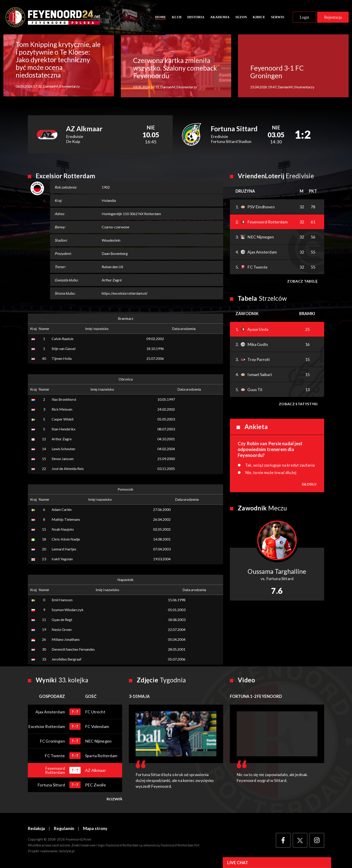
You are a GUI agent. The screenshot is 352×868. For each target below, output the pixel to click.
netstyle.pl (67, 852)
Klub (177, 17)
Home (161, 17)
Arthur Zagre (62, 440)
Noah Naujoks (63, 530)
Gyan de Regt (62, 620)
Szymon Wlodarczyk (68, 610)
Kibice (259, 17)
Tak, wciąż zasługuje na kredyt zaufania (280, 466)
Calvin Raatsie (63, 339)
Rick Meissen (62, 410)
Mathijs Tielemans (66, 520)
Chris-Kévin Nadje (66, 540)
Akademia (220, 17)
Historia (196, 17)
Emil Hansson (62, 600)
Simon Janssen (63, 459)
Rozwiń (114, 800)
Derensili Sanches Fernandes (73, 650)
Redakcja (36, 829)
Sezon (241, 17)
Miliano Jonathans (66, 640)
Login (304, 18)
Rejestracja (333, 18)
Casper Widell (63, 420)
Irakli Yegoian (62, 560)
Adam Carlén (62, 510)
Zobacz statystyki (298, 404)
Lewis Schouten (63, 449)
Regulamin (64, 829)
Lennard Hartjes (64, 550)
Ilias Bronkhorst (64, 400)
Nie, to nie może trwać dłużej (271, 473)
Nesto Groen (62, 630)
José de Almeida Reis (68, 469)
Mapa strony (95, 829)
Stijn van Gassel (64, 349)
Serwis (278, 17)
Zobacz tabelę (302, 282)
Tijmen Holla (62, 359)
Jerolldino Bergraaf (67, 660)
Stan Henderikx (64, 430)
